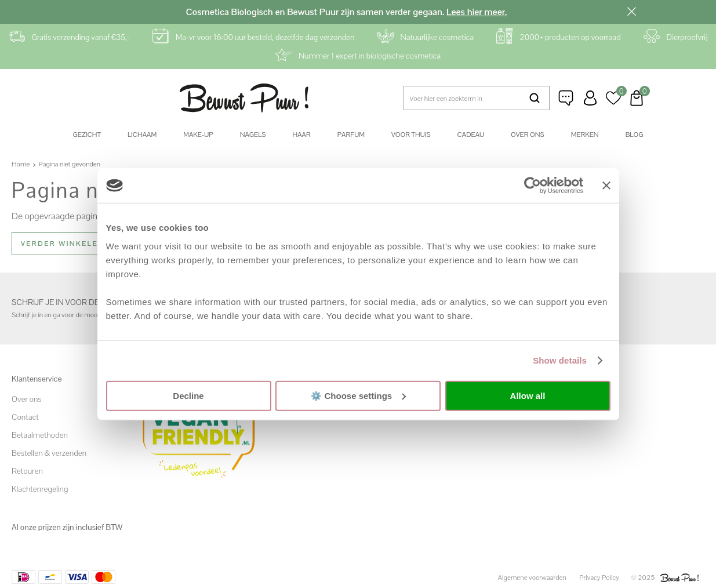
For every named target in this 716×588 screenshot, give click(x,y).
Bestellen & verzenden (49, 453)
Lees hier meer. (477, 12)
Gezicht (87, 135)
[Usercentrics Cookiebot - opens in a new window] (533, 186)
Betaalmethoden (40, 435)
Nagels (253, 135)
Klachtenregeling (40, 489)
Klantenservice (567, 98)
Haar (301, 135)
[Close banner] (606, 186)
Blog (635, 135)
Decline (188, 396)
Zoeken (535, 98)
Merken (585, 135)
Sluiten (632, 12)
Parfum (351, 135)
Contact (25, 417)
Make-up (198, 135)
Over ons (528, 135)
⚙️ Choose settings (358, 395)
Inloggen (590, 98)
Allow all (528, 396)
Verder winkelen (63, 244)
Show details (560, 360)
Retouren (27, 471)
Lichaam (142, 135)
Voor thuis (411, 135)
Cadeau (471, 135)
